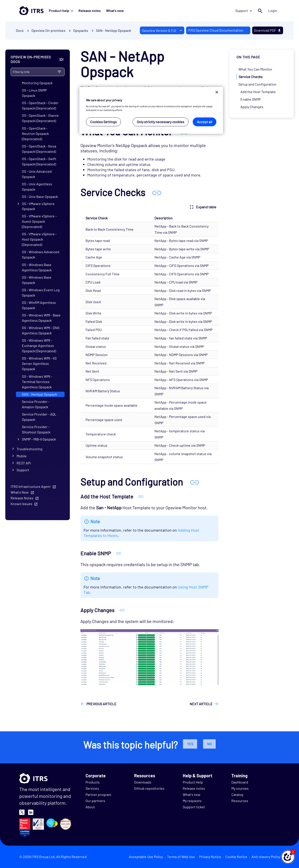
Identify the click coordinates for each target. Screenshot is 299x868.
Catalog (237, 794)
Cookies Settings (103, 122)
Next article (201, 704)
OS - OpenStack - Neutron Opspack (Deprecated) (35, 133)
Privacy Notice (210, 857)
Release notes (90, 11)
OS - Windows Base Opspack (37, 280)
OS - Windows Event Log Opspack (41, 292)
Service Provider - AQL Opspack (39, 417)
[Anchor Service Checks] (157, 192)
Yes (190, 744)
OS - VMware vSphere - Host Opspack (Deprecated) (39, 239)
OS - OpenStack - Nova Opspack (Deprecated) (39, 149)
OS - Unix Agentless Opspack (37, 187)
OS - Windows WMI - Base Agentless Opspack (41, 318)
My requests (192, 801)
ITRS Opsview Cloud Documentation (216, 30)
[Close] (217, 92)
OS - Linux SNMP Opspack (34, 93)
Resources (240, 801)
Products (93, 782)
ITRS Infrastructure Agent (31, 486)
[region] (151, 110)
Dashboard (240, 782)
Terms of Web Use (181, 857)
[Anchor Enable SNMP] (119, 553)
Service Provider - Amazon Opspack (36, 404)
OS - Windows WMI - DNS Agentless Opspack (41, 330)
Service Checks (251, 77)
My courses (240, 788)
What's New (20, 492)
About (90, 807)
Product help (61, 11)
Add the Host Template (258, 92)
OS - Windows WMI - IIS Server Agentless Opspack (39, 363)
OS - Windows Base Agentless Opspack (37, 267)
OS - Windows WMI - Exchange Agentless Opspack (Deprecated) (39, 346)
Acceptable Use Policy (146, 857)
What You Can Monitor (255, 69)
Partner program (98, 794)
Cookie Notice (236, 857)
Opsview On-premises (48, 30)
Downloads (143, 782)
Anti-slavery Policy (266, 857)
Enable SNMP (251, 99)
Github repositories (149, 788)
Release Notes (22, 498)
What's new (115, 11)
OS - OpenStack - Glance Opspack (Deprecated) (40, 118)
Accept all (205, 122)
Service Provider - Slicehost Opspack (36, 429)
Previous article (101, 704)
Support (244, 11)
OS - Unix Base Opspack (40, 196)
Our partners (95, 801)
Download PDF (268, 30)
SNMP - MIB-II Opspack (39, 439)
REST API (24, 463)
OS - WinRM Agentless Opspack (39, 305)
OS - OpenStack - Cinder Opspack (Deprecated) (40, 105)
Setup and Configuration (257, 84)
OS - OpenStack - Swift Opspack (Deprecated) (39, 161)
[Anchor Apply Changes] (122, 610)
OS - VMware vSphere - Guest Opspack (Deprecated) (39, 221)
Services (92, 788)
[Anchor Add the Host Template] (141, 496)
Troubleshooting (30, 449)
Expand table (203, 207)
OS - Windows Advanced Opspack (41, 254)
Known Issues (21, 504)
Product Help (193, 782)
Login (273, 11)
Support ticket (194, 807)
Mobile (22, 456)
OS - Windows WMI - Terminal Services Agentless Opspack (37, 382)
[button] (288, 857)
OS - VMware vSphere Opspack (38, 206)
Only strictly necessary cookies (161, 122)
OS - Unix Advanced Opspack (37, 174)
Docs (20, 30)
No (209, 744)
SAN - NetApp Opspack (113, 30)
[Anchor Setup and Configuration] (194, 482)
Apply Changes (252, 107)
